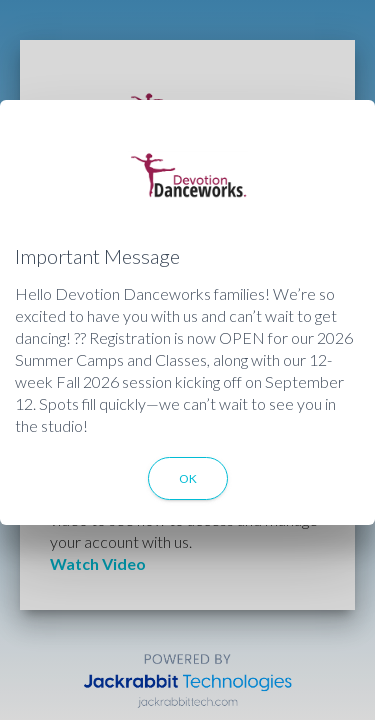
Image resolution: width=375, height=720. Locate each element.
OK (188, 478)
